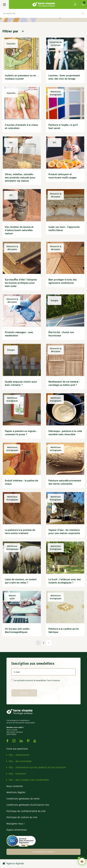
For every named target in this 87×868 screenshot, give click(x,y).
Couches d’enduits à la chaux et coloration (21, 127)
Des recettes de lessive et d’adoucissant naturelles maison (19, 230)
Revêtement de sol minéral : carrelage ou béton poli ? (64, 384)
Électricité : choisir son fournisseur (61, 334)
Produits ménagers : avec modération (19, 334)
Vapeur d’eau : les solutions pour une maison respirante (64, 532)
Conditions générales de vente (23, 799)
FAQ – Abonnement (19, 755)
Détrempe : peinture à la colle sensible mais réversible (65, 433)
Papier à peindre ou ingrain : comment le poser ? (21, 433)
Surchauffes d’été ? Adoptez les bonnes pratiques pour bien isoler (21, 283)
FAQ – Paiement (17, 774)
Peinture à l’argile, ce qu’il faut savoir (63, 127)
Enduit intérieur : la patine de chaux (21, 482)
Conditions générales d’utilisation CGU (28, 805)
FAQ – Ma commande (20, 761)
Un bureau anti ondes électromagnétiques (17, 631)
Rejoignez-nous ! (15, 824)
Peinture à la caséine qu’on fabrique (64, 631)
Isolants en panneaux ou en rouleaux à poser (20, 77)
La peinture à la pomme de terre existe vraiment (20, 532)
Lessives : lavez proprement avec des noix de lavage (64, 77)
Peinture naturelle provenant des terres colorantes (65, 482)
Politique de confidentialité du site (26, 811)
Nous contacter (15, 786)
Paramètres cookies (44, 852)
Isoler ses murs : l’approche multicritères (64, 229)
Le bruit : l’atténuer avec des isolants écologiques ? (65, 581)
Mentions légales (16, 792)
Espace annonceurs (17, 830)
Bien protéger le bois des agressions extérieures (63, 281)
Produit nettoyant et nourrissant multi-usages (63, 176)
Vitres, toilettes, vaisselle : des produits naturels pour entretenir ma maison (20, 178)
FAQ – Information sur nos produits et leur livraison (37, 767)
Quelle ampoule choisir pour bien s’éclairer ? (21, 384)
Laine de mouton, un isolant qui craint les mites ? (21, 581)
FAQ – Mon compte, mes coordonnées (29, 780)
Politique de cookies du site (22, 817)
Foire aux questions (17, 749)
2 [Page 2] (44, 643)
